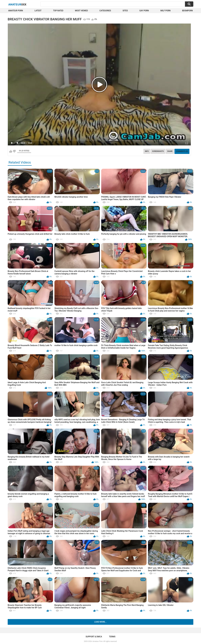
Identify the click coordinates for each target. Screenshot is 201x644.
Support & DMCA (94, 637)
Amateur (17, 4)
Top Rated (58, 11)
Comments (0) (182, 151)
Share (170, 151)
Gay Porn (144, 11)
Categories (105, 11)
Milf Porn (165, 11)
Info (147, 151)
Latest (38, 11)
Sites (125, 11)
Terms (112, 637)
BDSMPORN (187, 11)
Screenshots (158, 151)
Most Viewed (81, 11)
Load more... (101, 622)
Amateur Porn (16, 11)
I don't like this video (14, 151)
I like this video (11, 151)
